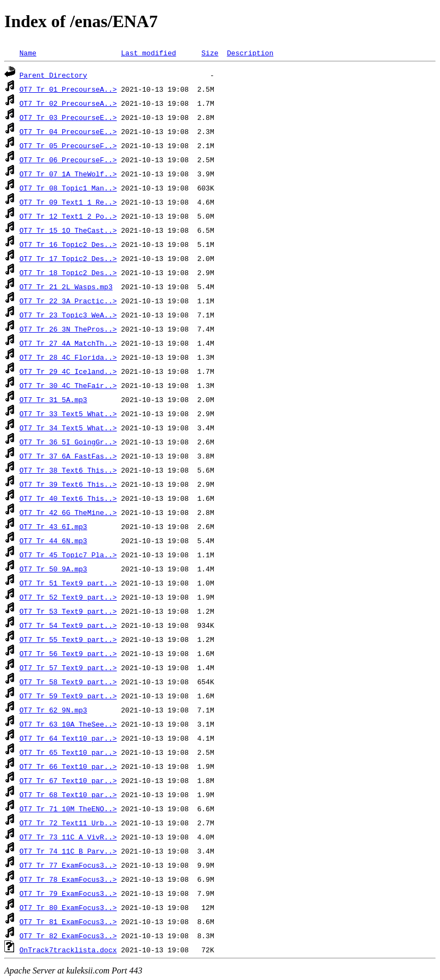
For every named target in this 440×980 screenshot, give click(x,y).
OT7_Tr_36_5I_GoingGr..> (68, 442)
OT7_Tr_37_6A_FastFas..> (68, 456)
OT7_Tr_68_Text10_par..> (68, 794)
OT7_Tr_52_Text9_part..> (68, 597)
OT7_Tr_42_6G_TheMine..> (68, 512)
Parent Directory (53, 75)
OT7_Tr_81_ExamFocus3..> (68, 921)
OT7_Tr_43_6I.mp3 (53, 526)
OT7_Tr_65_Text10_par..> (68, 752)
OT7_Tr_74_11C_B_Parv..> (68, 851)
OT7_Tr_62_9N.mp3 (53, 710)
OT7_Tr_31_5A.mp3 (53, 399)
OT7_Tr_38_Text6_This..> (68, 470)
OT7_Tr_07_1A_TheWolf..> (68, 174)
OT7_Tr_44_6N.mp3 (53, 540)
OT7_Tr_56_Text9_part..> (68, 653)
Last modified (148, 53)
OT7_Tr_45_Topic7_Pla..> (68, 555)
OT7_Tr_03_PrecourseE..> (68, 117)
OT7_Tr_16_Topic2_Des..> (68, 244)
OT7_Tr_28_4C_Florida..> (68, 357)
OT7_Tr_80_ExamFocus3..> (68, 907)
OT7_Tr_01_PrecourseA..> (68, 89)
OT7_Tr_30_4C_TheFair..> (68, 385)
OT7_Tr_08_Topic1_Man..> (68, 188)
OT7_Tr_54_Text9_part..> (68, 625)
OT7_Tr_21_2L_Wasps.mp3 (66, 287)
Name (28, 53)
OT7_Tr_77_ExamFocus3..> (68, 865)
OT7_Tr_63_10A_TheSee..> (68, 724)
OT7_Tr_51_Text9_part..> (68, 583)
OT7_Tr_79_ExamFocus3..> (68, 893)
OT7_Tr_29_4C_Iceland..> (68, 371)
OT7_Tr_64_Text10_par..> (68, 738)
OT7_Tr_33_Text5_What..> (68, 413)
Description (250, 53)
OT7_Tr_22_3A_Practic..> (68, 301)
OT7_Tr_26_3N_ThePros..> (68, 329)
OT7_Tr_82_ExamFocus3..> (68, 936)
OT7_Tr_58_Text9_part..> (68, 682)
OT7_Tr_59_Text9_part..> (68, 696)
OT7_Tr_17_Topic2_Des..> (68, 258)
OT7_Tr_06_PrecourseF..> (68, 160)
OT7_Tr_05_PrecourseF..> (68, 145)
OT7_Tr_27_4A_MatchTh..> (68, 343)
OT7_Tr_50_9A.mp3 (53, 569)
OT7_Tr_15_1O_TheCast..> (68, 230)
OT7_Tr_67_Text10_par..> (68, 780)
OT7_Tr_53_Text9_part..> (68, 611)
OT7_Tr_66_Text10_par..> (68, 766)
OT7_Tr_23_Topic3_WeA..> (68, 315)
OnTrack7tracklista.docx (68, 950)
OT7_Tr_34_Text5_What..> (68, 428)
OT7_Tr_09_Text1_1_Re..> (68, 202)
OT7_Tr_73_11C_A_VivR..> (68, 837)
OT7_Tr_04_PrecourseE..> (68, 131)
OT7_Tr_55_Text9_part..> (68, 639)
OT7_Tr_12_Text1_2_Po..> (68, 216)
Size (210, 53)
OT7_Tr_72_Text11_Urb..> (68, 823)
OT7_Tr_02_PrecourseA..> (68, 103)
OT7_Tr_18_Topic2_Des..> (68, 272)
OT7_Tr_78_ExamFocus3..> (68, 879)
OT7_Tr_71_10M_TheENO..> (68, 809)
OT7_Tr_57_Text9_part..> (68, 667)
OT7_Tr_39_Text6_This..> (68, 484)
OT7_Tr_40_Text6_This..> (68, 498)
